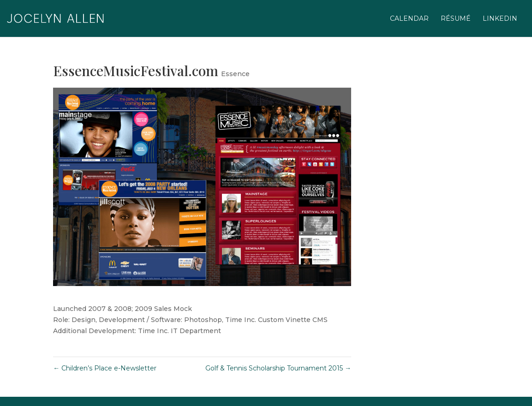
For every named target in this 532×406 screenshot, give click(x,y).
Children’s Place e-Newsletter (105, 368)
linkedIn (500, 19)
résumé (456, 19)
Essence (235, 74)
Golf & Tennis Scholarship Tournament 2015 (278, 368)
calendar (409, 19)
